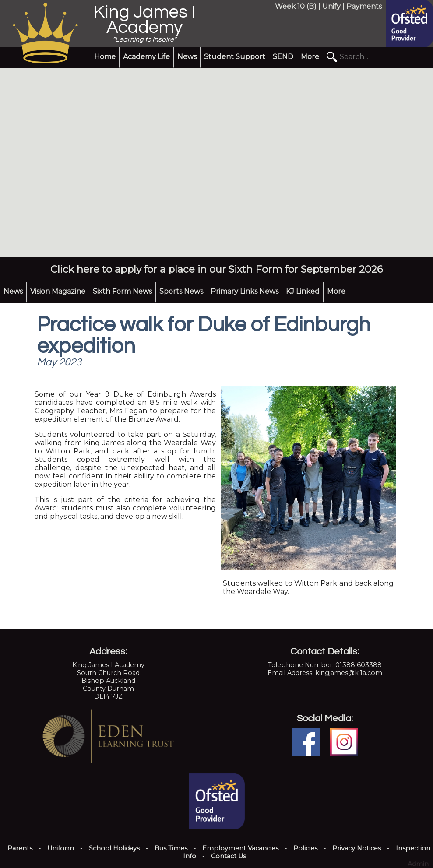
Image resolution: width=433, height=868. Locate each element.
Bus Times (171, 848)
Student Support (235, 57)
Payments (364, 6)
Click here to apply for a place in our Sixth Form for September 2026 (216, 269)
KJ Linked (303, 291)
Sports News (181, 291)
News (187, 57)
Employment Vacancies (240, 848)
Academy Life (146, 57)
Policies (305, 848)
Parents (20, 848)
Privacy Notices (357, 848)
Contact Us (229, 856)
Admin (418, 864)
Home (105, 57)
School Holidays (114, 848)
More (310, 57)
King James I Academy (144, 20)
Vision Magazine (58, 291)
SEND (283, 57)
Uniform (61, 848)
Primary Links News (245, 291)
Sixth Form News (122, 291)
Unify (331, 6)
